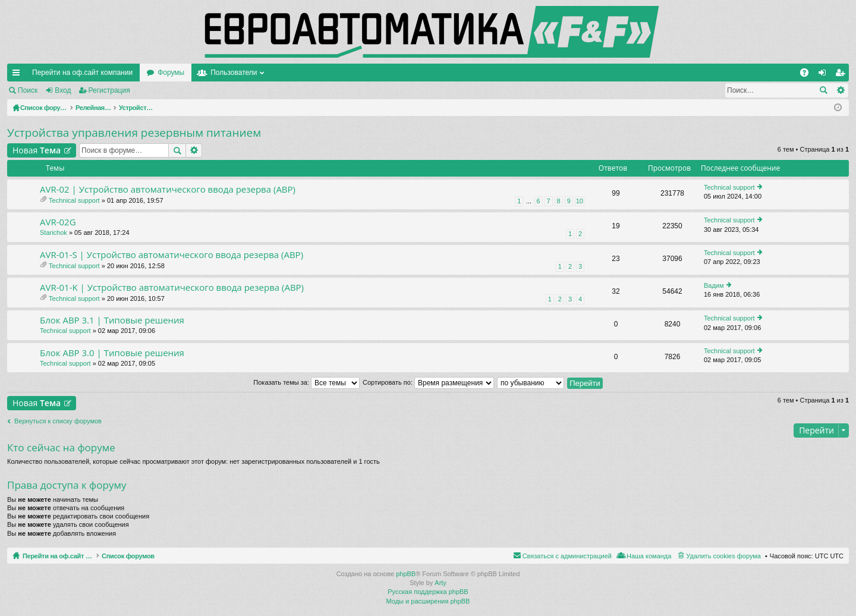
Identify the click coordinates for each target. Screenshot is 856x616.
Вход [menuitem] (825, 75)
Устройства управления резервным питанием (134, 133)
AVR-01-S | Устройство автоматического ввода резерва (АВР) (171, 255)
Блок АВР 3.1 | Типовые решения (112, 320)
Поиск (28, 90)
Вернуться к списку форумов (58, 421)
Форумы (171, 73)
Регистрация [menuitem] (842, 75)
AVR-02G (58, 222)
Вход (63, 90)
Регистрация (109, 90)
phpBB (406, 574)
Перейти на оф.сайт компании (82, 73)
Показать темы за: (306, 382)
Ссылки (18, 75)
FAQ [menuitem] (808, 75)
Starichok (53, 232)
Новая (37, 150)
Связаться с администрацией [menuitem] (567, 556)
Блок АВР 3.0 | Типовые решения (112, 353)
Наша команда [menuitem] (649, 556)
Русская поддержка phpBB (428, 592)
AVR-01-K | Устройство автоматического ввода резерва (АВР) (172, 287)
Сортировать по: (428, 382)
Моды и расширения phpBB (428, 601)
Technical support (74, 200)
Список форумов (156, 556)
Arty (440, 583)
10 (580, 201)
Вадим (714, 285)
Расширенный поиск (840, 90)
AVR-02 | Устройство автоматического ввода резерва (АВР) (168, 189)
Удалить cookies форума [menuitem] (723, 556)
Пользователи (234, 73)
